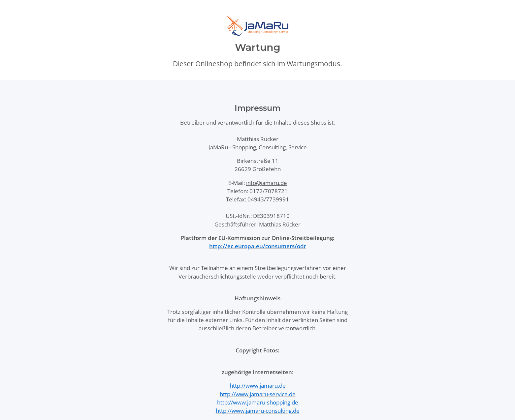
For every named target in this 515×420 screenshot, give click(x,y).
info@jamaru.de (267, 183)
